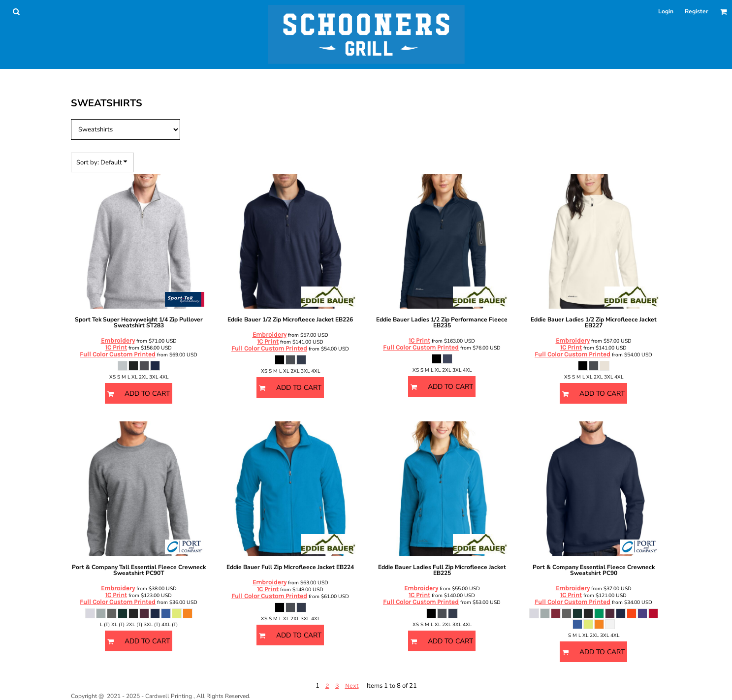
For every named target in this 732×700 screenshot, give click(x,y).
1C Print (116, 347)
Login (666, 11)
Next (352, 685)
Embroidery (118, 340)
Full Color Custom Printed (118, 354)
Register (697, 11)
